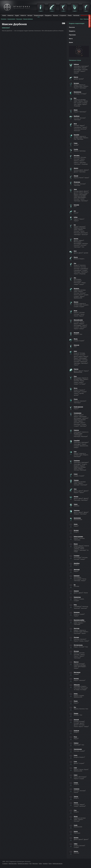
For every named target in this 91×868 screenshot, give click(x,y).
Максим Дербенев (28, 19)
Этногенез (4, 19)
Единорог (77, 576)
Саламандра (78, 413)
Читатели (76, 15)
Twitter (40, 864)
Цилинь (76, 838)
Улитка (76, 803)
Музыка (56, 15)
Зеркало (76, 591)
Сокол (76, 474)
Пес (75, 707)
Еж (75, 585)
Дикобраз (77, 563)
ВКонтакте (35, 864)
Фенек (76, 816)
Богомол (76, 83)
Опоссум (76, 345)
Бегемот (76, 530)
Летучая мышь (78, 645)
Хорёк (76, 825)
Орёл (75, 351)
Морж (75, 311)
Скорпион (77, 461)
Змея (75, 189)
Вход (81, 19)
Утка (75, 810)
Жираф (76, 176)
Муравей (76, 333)
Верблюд (77, 116)
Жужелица (77, 182)
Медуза (76, 302)
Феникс (76, 497)
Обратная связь (13, 864)
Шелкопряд (77, 518)
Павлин (76, 369)
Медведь (77, 288)
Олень (76, 694)
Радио (50, 864)
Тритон (76, 796)
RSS (31, 864)
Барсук (76, 77)
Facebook (45, 864)
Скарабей (77, 441)
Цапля (76, 831)
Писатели (72, 27)
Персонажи (19, 19)
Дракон (76, 168)
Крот (75, 251)
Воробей (76, 135)
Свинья (76, 743)
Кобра (76, 217)
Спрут (76, 775)
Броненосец (77, 92)
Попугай (76, 720)
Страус (76, 783)
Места (71, 39)
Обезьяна (77, 685)
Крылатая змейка (79, 620)
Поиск (70, 15)
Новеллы (10, 15)
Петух (76, 388)
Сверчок (76, 430)
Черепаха (77, 510)
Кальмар (76, 205)
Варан (76, 110)
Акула (76, 524)
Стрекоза (77, 789)
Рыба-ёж (76, 731)
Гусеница (77, 556)
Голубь (76, 149)
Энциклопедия (39, 15)
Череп (76, 504)
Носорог (76, 679)
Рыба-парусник (78, 407)
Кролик (76, 239)
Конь (75, 605)
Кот (75, 225)
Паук (75, 376)
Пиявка (76, 713)
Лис (75, 278)
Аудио (17, 15)
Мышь (76, 339)
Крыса (76, 257)
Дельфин (77, 156)
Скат (75, 452)
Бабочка (76, 64)
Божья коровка (78, 537)
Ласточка (77, 628)
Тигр (75, 489)
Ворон (76, 544)
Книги (4, 15)
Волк (75, 124)
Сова (75, 768)
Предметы (48, 15)
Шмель (76, 851)
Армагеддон (6, 28)
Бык (75, 98)
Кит (75, 211)
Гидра (76, 143)
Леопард (76, 637)
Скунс (76, 755)
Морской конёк (78, 320)
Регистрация (87, 19)
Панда (76, 701)
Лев (75, 263)
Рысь (75, 737)
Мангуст (76, 662)
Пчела (76, 399)
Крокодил (77, 612)
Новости (23, 15)
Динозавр (77, 569)
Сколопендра (78, 749)
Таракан (76, 480)
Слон (75, 762)
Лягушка (76, 651)
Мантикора (77, 672)
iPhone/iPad (85, 15)
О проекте (63, 15)
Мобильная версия (57, 864)
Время (71, 42)
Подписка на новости (23, 864)
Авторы (30, 15)
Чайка (76, 844)
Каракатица (77, 597)
